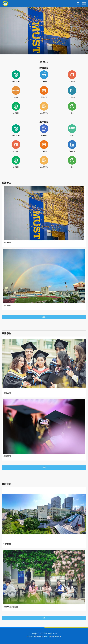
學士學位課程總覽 (11, 607)
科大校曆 (7, 544)
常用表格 (7, 306)
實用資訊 (7, 243)
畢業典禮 (7, 456)
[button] (38, 52)
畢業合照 (7, 393)
